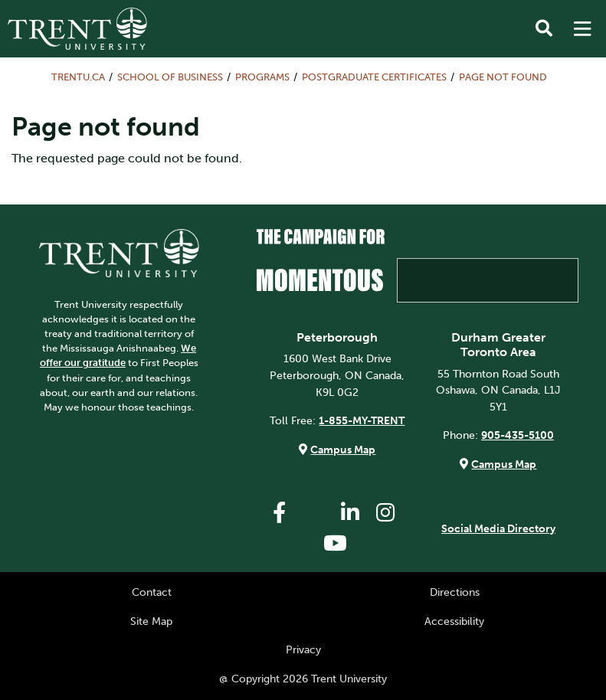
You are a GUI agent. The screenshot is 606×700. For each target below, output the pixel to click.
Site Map (151, 621)
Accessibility (454, 621)
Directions (455, 592)
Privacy (303, 649)
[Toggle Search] (544, 29)
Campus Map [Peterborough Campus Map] (343, 450)
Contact (152, 592)
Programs (262, 77)
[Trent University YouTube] (336, 543)
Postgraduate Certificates (374, 77)
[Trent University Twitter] (315, 513)
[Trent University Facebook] (280, 513)
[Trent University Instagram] (385, 513)
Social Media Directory (498, 528)
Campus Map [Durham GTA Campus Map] (504, 464)
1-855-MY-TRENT (362, 420)
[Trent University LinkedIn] (350, 513)
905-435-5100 (518, 435)
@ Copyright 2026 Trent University (303, 679)
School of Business (170, 77)
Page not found (503, 77)
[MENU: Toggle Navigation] (582, 29)
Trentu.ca (78, 77)
